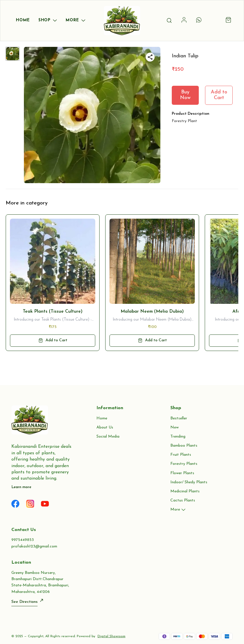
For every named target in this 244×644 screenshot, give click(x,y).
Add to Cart (219, 95)
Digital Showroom (111, 636)
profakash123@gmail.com (34, 546)
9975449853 (23, 540)
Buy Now (185, 95)
